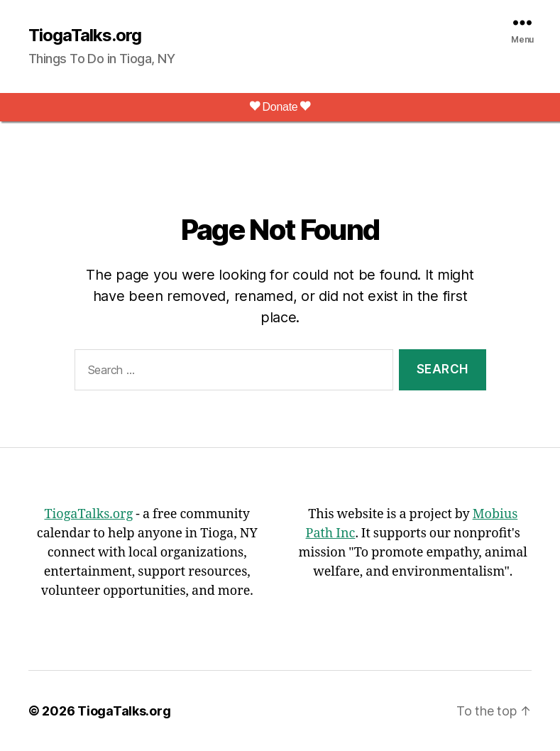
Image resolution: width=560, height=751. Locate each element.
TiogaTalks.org (85, 35)
